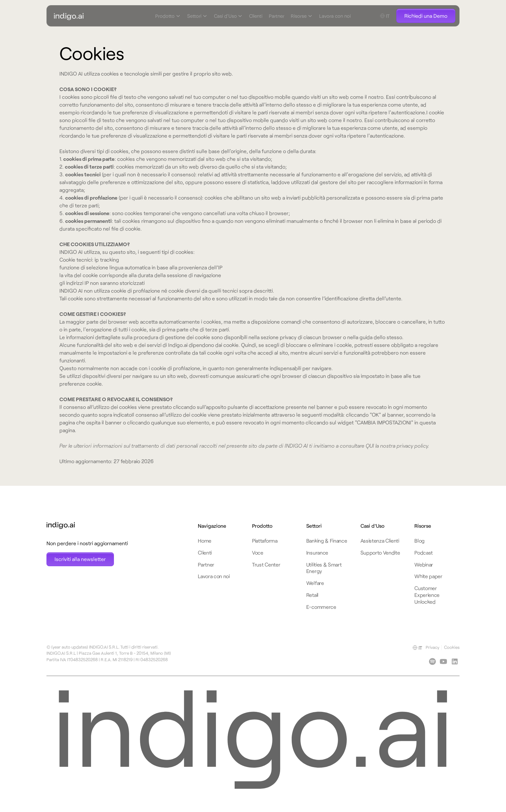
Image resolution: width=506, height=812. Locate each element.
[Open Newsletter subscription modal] (80, 559)
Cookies (452, 647)
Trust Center (266, 564)
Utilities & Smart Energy (324, 568)
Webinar (424, 564)
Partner (277, 16)
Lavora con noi (335, 16)
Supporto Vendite (380, 552)
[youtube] (443, 661)
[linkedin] (432, 661)
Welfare (315, 583)
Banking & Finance (327, 541)
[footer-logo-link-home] (87, 526)
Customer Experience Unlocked (427, 595)
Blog (420, 541)
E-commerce (321, 607)
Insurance (317, 552)
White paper (428, 576)
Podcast (424, 552)
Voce (258, 552)
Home (205, 541)
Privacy (432, 647)
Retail (312, 595)
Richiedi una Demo (426, 16)
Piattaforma (265, 541)
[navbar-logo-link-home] (113, 16)
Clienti (256, 16)
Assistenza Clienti (380, 541)
